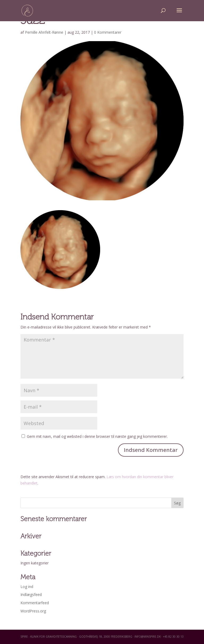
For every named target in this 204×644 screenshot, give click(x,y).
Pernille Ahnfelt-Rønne (44, 32)
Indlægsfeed (31, 595)
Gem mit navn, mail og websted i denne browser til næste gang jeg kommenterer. (97, 436)
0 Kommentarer (108, 32)
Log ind (27, 587)
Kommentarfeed (35, 603)
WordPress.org (33, 611)
